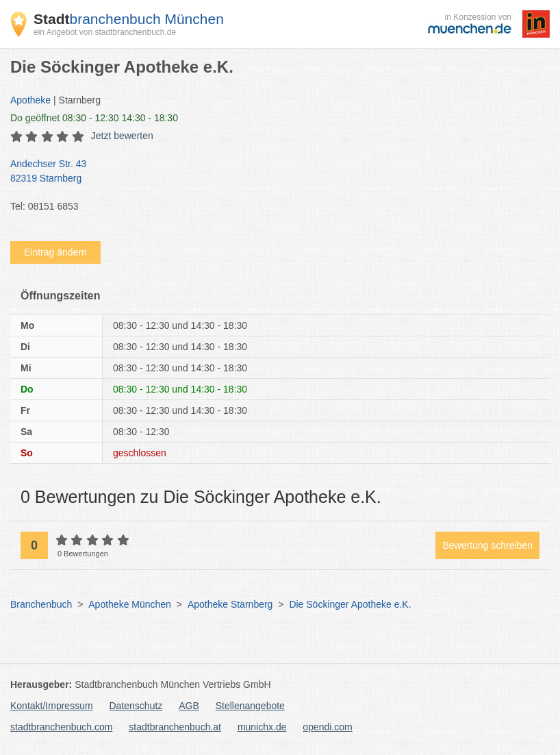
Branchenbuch (41, 604)
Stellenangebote (250, 706)
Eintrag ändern (55, 252)
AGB (189, 706)
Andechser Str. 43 (273, 172)
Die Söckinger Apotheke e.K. (350, 604)
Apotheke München (130, 604)
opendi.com (327, 727)
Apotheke (30, 100)
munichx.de (262, 727)
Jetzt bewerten (122, 136)
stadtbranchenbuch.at (175, 727)
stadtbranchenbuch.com (61, 727)
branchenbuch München (129, 19)
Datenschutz (136, 706)
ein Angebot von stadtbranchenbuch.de (105, 32)
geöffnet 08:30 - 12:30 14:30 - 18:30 (94, 118)
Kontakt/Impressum (52, 706)
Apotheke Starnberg (230, 604)
